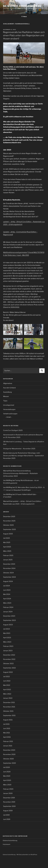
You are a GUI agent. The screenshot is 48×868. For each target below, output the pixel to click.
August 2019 (8, 811)
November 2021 (9, 707)
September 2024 (9, 577)
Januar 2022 (8, 698)
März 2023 (7, 642)
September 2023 (9, 620)
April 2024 (7, 599)
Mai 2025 (7, 542)
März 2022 (7, 694)
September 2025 (9, 529)
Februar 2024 (8, 607)
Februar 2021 (8, 741)
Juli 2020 (7, 767)
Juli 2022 (6, 677)
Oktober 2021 (8, 711)
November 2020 (9, 754)
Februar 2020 (8, 789)
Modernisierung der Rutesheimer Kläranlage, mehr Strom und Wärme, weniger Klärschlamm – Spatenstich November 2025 (24, 456)
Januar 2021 (8, 746)
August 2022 (8, 672)
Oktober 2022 (8, 664)
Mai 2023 (7, 633)
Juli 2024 (7, 586)
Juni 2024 (7, 590)
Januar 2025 (8, 560)
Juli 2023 (7, 629)
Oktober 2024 (8, 573)
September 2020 (9, 763)
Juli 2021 (6, 724)
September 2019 (9, 806)
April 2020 (7, 780)
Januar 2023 (8, 651)
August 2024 (8, 581)
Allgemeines (8, 383)
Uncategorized (9, 405)
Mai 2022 (7, 685)
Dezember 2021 (9, 702)
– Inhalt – (9, 417)
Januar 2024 (8, 612)
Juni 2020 (7, 772)
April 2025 (7, 547)
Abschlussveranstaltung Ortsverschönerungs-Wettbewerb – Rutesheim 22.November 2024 (20, 473)
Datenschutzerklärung (10, 841)
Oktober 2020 (8, 759)
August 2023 (8, 625)
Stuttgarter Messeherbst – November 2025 (19, 449)
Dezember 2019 (9, 798)
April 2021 (7, 737)
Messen (6, 396)
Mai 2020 (7, 776)
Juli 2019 (6, 815)
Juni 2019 (7, 819)
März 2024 (7, 603)
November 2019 (9, 802)
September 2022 (9, 668)
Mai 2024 (7, 594)
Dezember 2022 (9, 655)
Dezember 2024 (9, 564)
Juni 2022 (7, 681)
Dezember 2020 (9, 750)
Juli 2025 (7, 538)
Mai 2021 (7, 733)
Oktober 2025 (8, 525)
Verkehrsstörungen (10, 414)
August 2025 (8, 534)
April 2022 (7, 690)
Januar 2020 (8, 793)
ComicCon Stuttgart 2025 (13, 430)
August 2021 (8, 720)
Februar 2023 (8, 646)
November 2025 (9, 521)
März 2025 (7, 551)
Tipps (5, 401)
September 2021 (9, 715)
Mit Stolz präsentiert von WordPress (27, 855)
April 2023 (7, 638)
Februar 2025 (8, 555)
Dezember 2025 (9, 516)
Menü (24, 17)
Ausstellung (7, 392)
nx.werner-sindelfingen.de (22, 6)
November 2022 (9, 659)
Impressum (7, 844)
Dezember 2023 (9, 616)
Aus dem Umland (9, 388)
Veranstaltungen (9, 409)
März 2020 (7, 785)
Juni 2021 (7, 728)
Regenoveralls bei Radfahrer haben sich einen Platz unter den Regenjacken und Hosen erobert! (24, 35)
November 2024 (9, 568)
